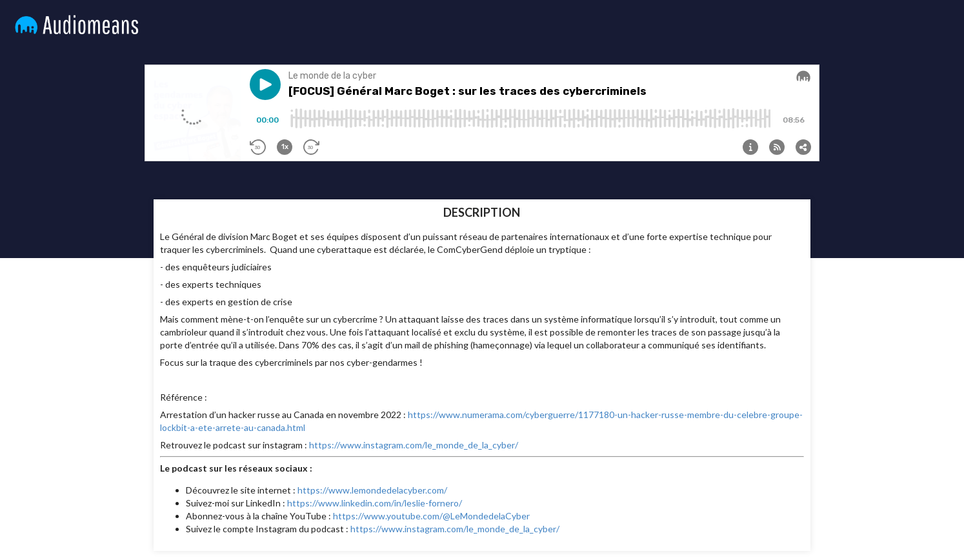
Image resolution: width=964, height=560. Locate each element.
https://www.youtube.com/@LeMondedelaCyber (431, 516)
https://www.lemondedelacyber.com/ (372, 490)
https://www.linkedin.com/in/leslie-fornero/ (375, 503)
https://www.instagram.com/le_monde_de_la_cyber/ (414, 445)
